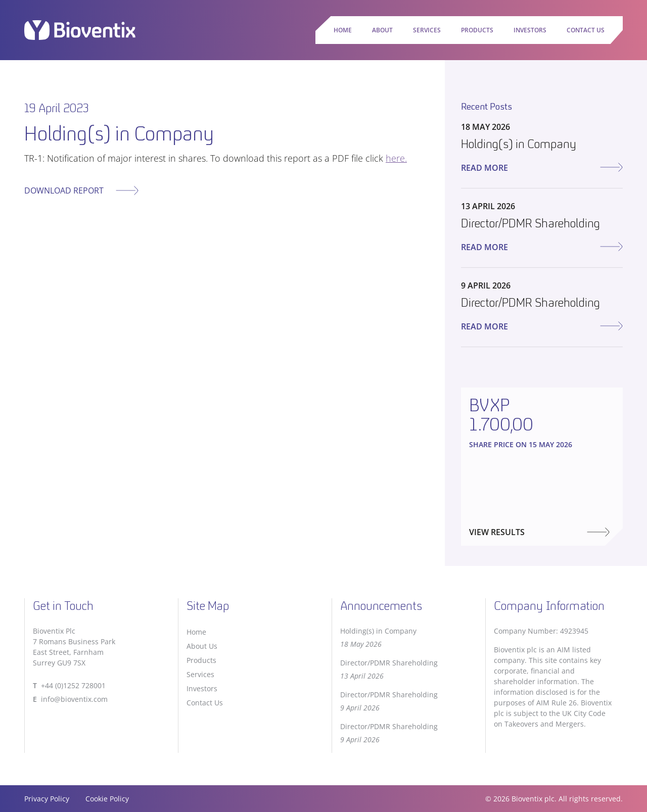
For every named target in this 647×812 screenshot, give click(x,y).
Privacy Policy (47, 799)
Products (477, 30)
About (382, 30)
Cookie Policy (107, 799)
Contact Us (586, 30)
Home (343, 30)
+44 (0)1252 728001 (73, 685)
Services (427, 30)
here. (396, 158)
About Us (202, 646)
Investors (530, 30)
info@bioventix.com (74, 699)
